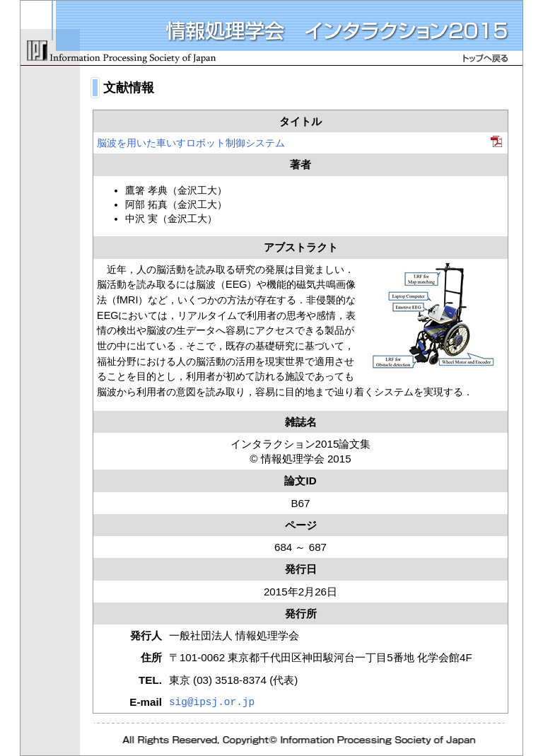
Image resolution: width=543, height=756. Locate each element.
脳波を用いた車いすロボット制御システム (191, 143)
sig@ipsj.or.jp (212, 702)
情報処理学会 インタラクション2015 (271, 33)
